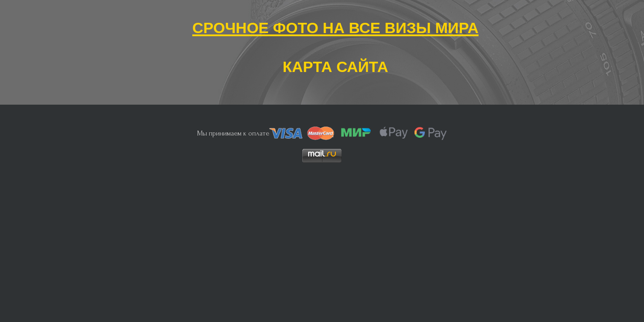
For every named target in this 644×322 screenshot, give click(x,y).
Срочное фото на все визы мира (335, 26)
